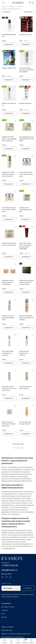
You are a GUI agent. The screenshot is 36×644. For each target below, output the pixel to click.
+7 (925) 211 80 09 (10, 565)
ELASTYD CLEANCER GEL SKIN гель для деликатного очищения (26, 318)
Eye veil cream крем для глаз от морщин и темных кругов (26, 174)
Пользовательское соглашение (12, 637)
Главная (4, 6)
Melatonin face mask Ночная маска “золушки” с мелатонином (9, 424)
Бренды (12, 6)
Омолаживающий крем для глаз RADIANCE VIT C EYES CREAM (26, 139)
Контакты (5, 610)
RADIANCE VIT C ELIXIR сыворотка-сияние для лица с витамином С (8, 174)
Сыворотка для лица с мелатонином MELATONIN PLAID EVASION (26, 70)
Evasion (20, 6)
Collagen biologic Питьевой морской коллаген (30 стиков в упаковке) (26, 282)
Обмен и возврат (7, 627)
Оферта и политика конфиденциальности (16, 634)
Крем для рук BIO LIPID (25, 103)
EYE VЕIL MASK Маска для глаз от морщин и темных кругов (9, 210)
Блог (3, 614)
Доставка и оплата (8, 607)
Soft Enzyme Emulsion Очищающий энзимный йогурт (8, 318)
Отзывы (4, 617)
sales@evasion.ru (9, 570)
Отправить (28, 588)
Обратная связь (7, 630)
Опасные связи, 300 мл (25, 35)
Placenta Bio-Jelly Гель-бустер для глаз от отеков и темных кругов (9, 388)
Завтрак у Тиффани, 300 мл (9, 68)
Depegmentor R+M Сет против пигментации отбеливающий (8, 282)
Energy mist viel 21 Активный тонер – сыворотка (24, 353)
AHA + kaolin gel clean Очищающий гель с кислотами (8, 353)
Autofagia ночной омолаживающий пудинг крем (26, 210)
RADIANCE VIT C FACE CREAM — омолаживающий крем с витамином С (9, 139)
